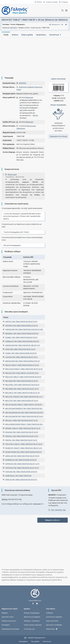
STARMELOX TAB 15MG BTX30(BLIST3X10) (21, 460)
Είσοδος (38, 2)
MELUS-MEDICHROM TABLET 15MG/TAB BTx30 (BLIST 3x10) (27, 424)
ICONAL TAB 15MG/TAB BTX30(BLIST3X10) (21, 353)
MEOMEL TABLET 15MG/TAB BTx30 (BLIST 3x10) (23, 428)
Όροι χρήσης (35, 641)
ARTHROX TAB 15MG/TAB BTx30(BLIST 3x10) (22, 326)
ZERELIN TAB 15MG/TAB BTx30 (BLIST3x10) (21, 480)
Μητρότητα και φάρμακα (32, 617)
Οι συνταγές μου (29, 629)
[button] (33, 604)
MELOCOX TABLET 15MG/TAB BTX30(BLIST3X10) (23, 377)
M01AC (35, 115)
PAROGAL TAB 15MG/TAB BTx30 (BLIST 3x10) (22, 436)
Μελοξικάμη (12, 174)
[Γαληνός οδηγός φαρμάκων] (14, 11)
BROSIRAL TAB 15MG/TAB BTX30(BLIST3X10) (22, 333)
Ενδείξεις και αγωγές (9, 621)
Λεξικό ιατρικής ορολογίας (33, 625)
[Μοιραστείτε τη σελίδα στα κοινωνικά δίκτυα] (54, 25)
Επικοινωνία (47, 641)
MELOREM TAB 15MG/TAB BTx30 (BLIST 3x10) (22, 389)
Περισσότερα (55, 35)
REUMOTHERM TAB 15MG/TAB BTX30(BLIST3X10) (24, 452)
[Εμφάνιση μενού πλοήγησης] (66, 11)
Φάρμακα (5, 613)
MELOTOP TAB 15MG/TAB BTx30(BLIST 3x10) (22, 401)
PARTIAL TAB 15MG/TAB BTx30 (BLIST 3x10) (21, 440)
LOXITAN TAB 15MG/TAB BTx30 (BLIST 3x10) (21, 357)
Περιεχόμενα (23, 641)
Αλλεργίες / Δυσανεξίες (32, 621)
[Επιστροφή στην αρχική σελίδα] (35, 595)
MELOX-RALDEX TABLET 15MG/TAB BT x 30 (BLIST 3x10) (26, 404)
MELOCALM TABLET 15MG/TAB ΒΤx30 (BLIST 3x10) (24, 369)
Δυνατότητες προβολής (54, 617)
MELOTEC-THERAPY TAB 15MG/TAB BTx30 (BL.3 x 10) (25, 397)
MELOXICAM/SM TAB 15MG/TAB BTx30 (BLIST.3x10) (24, 416)
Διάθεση (15, 35)
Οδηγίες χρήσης (28, 35)
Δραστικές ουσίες (8, 617)
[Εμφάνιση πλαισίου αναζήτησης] (63, 11)
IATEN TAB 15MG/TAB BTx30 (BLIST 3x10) (20, 349)
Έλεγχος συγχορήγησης (32, 613)
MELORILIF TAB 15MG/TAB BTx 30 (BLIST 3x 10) (23, 393)
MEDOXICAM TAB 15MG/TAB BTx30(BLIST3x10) (22, 361)
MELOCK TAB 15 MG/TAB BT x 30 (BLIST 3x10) (22, 373)
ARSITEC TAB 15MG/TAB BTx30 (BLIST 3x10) (21, 322)
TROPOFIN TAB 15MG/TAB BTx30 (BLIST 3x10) (22, 468)
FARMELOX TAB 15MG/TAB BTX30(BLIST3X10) (22, 341)
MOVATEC (14, 28)
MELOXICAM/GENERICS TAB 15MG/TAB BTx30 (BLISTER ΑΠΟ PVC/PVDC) (32, 408)
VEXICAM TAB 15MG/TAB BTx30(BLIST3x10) (21, 472)
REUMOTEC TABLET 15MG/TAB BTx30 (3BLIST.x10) (24, 448)
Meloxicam (29, 97)
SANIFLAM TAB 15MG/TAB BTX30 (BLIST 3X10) (22, 456)
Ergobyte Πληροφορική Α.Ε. (37, 638)
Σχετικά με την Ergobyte (54, 625)
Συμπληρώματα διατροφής (11, 629)
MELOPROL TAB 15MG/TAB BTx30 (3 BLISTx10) (22, 385)
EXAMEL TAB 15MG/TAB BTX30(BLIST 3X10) (21, 337)
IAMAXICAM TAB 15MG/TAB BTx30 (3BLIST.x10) (23, 345)
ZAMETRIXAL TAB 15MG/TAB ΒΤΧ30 (18, 476)
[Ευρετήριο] (62, 25)
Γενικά (6, 35)
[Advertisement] (35, 55)
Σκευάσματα (6, 625)
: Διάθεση (53, 520)
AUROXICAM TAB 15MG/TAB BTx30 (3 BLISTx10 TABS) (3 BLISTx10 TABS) (32, 329)
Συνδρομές (50, 613)
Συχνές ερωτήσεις (52, 621)
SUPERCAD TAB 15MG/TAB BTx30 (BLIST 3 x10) (22, 464)
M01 (21, 105)
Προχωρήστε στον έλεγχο (59, 136)
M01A (22, 110)
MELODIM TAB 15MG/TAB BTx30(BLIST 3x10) (22, 381)
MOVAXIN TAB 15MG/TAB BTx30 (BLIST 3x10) (22, 432)
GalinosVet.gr (52, 629)
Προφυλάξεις (42, 35)
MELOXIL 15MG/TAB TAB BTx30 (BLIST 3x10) (22, 420)
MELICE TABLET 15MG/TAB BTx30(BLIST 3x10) (22, 365)
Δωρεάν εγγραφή (51, 2)
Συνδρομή (63, 2)
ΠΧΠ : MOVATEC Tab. (58, 510)
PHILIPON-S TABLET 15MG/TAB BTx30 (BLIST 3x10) (24, 444)
